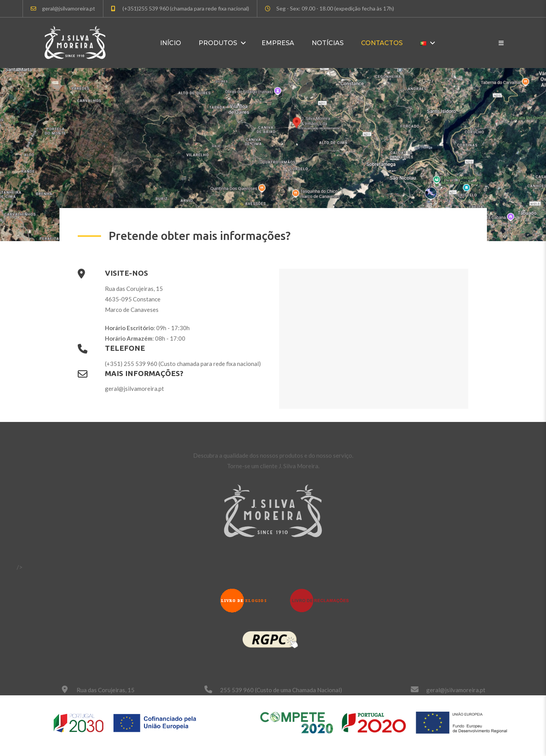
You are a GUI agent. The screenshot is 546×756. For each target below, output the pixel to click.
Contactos (382, 43)
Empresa (278, 43)
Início (171, 43)
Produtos (218, 43)
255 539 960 (237, 690)
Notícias (328, 43)
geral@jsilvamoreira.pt (456, 690)
